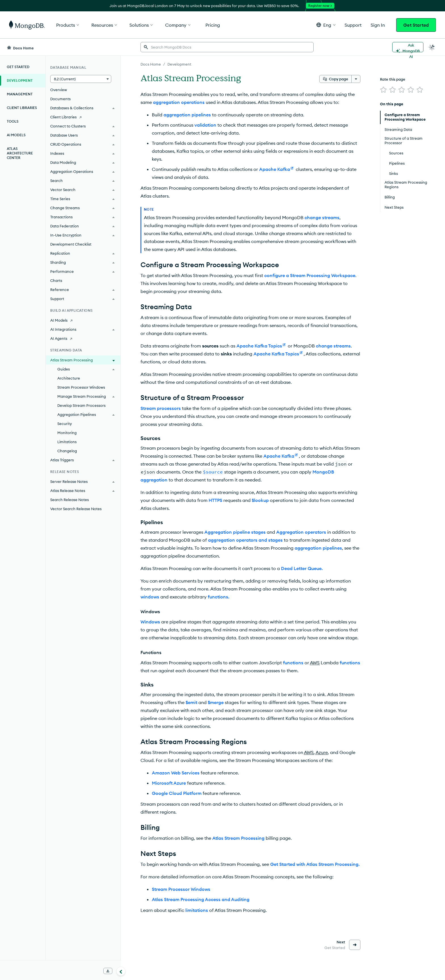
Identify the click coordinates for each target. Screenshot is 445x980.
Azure (322, 752)
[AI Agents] (83, 338)
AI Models (16, 135)
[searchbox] (227, 47)
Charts (56, 280)
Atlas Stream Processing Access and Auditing (201, 899)
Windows (150, 622)
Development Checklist (71, 244)
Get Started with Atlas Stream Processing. (315, 864)
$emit (191, 702)
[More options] (356, 79)
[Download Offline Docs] (108, 971)
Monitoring (67, 433)
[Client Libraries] (83, 117)
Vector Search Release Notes (76, 509)
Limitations (67, 442)
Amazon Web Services (176, 773)
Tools (13, 121)
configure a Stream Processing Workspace (310, 275)
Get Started (416, 25)
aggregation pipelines (187, 115)
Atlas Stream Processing (238, 838)
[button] (326, 25)
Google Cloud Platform (177, 793)
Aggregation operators (301, 532)
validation (205, 125)
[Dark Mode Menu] (432, 47)
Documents (60, 99)
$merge (216, 702)
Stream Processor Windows (81, 387)
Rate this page (393, 79)
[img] (383, 90)
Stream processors (161, 408)
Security (65, 424)
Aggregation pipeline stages (235, 532)
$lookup (260, 500)
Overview (59, 90)
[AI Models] (83, 320)
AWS (315, 663)
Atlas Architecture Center (20, 153)
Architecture (69, 378)
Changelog (67, 451)
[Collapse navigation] (121, 971)
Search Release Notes (70, 500)
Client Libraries (22, 108)
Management (20, 94)
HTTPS (215, 500)
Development (20, 80)
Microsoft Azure (169, 783)
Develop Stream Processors (81, 405)
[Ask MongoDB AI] (408, 47)
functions (293, 663)
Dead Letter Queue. (302, 568)
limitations (197, 910)
